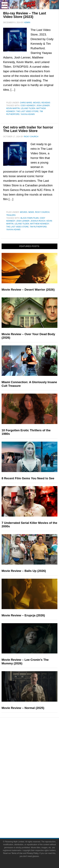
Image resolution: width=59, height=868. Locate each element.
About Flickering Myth (36, 811)
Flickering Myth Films (36, 801)
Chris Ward (26, 103)
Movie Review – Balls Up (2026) (24, 571)
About (36, 806)
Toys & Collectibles (36, 795)
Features (36, 747)
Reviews (46, 103)
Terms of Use (17, 853)
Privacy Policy (33, 853)
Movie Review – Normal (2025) (23, 708)
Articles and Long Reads (36, 752)
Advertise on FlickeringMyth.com (36, 816)
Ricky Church (42, 212)
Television (36, 778)
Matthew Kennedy (40, 224)
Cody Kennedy (28, 106)
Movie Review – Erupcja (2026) (23, 615)
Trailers (11, 215)
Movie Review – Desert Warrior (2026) (28, 290)
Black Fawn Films (30, 218)
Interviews (36, 757)
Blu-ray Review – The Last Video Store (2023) (25, 15)
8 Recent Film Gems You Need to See (28, 478)
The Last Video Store (27, 111)
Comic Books (36, 784)
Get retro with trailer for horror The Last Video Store (28, 129)
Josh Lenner (43, 106)
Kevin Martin (13, 108)
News (31, 212)
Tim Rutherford (38, 227)
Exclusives (36, 763)
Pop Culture (36, 768)
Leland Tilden (28, 108)
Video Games (36, 789)
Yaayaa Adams (28, 114)
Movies (37, 103)
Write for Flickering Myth (36, 822)
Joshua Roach (38, 221)
